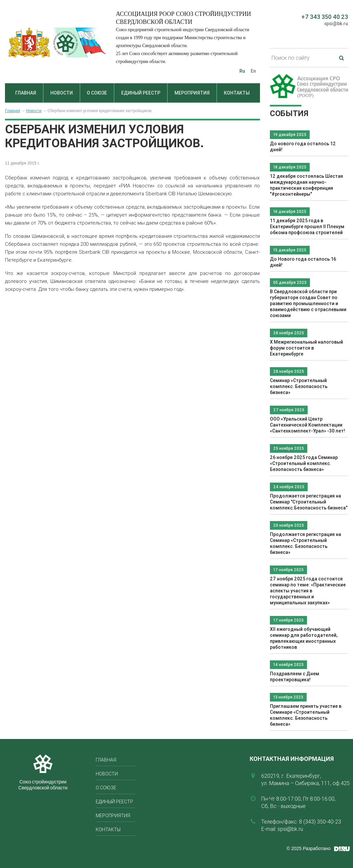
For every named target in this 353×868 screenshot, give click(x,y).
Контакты (237, 93)
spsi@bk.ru (336, 24)
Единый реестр (141, 93)
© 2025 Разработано (308, 848)
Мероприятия (192, 93)
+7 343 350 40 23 (325, 17)
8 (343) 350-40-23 (320, 822)
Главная (26, 93)
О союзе (97, 93)
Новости (62, 93)
